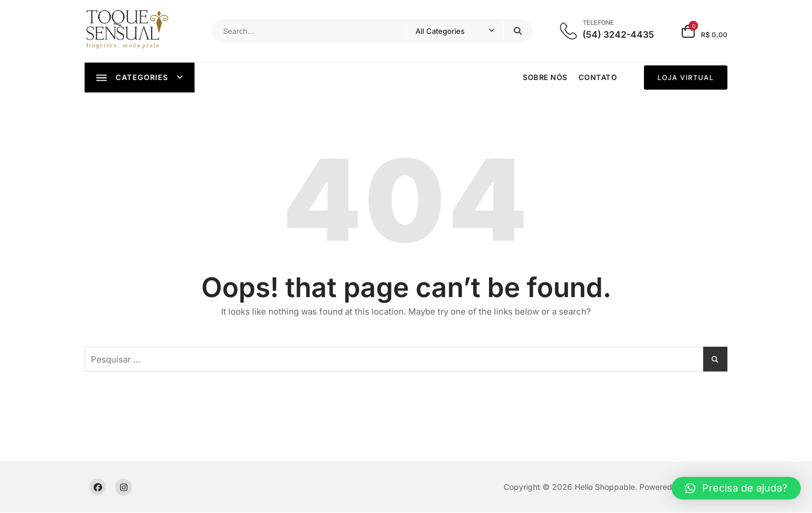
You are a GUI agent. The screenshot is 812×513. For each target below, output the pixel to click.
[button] (736, 488)
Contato (598, 77)
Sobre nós (545, 77)
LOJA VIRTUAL (686, 78)
